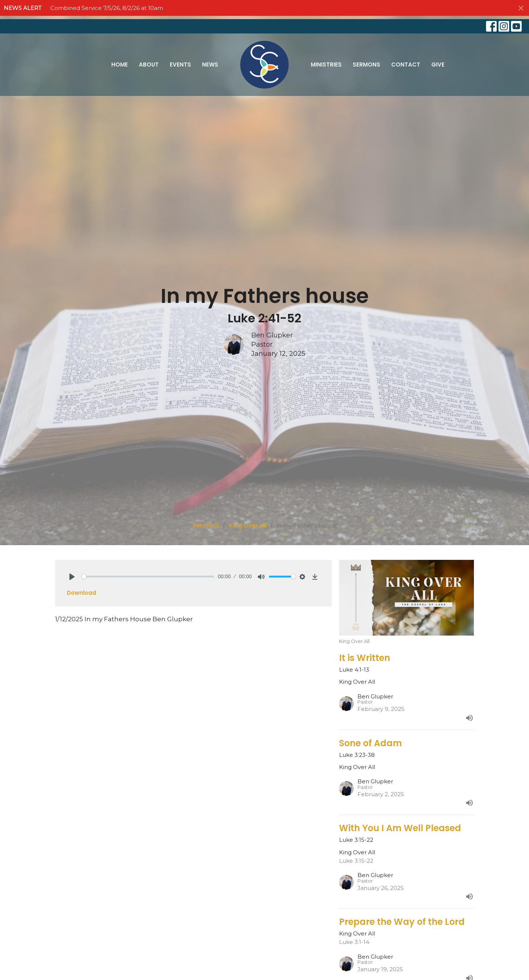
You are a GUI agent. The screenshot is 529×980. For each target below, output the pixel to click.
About (149, 65)
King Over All (248, 525)
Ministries (326, 65)
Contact (406, 65)
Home (120, 65)
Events (180, 65)
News (210, 65)
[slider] (148, 577)
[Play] (72, 577)
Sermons (366, 65)
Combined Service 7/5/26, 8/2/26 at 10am (107, 8)
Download (82, 593)
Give (438, 65)
